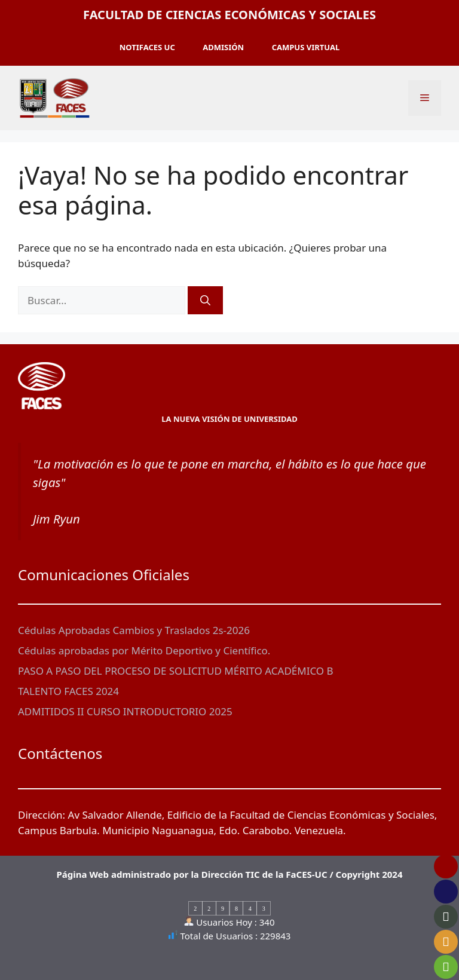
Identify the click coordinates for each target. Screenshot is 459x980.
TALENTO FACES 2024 (68, 691)
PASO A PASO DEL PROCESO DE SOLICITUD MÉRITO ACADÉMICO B (176, 671)
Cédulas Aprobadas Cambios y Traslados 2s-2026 (134, 630)
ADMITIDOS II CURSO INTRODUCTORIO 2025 (125, 711)
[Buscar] (205, 301)
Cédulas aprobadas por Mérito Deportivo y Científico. (144, 650)
